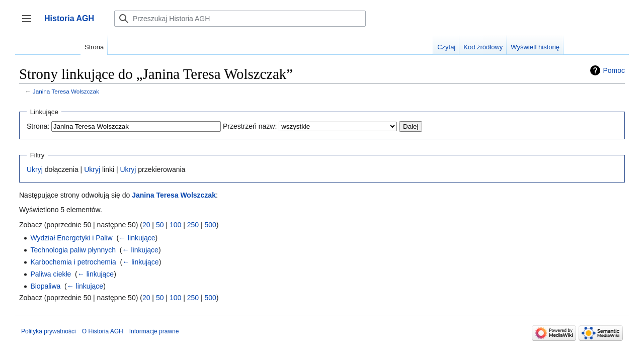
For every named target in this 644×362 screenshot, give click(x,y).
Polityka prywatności (49, 331)
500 (210, 225)
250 (193, 225)
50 (160, 225)
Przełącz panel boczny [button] (30, 23)
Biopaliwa (45, 286)
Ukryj (35, 169)
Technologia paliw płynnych (73, 250)
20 (146, 225)
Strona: (38, 126)
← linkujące (137, 238)
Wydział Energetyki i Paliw (71, 238)
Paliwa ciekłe (51, 274)
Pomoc (614, 70)
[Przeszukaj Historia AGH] (240, 19)
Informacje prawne (154, 331)
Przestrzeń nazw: (250, 126)
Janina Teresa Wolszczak (66, 91)
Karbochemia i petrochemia (73, 262)
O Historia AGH (103, 331)
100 (175, 225)
